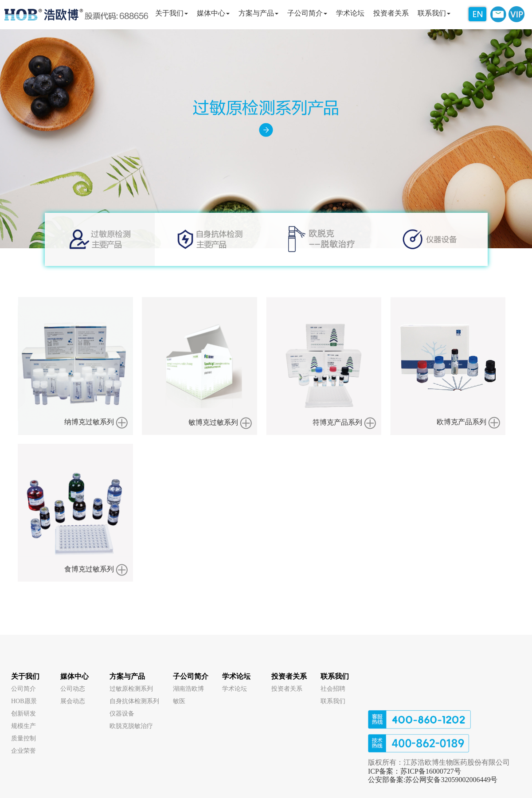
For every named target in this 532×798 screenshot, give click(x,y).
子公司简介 (191, 676)
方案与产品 (127, 676)
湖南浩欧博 (188, 689)
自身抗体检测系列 (134, 701)
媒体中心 (74, 676)
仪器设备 (122, 714)
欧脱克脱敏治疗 (131, 726)
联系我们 (335, 676)
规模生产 (23, 726)
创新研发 (23, 714)
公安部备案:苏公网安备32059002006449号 (433, 780)
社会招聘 (333, 689)
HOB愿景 (24, 701)
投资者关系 (289, 676)
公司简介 (23, 689)
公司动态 (73, 689)
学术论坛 (236, 676)
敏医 (179, 701)
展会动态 (73, 701)
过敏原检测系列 (131, 689)
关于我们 (25, 676)
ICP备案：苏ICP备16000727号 (415, 771)
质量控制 (23, 738)
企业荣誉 (23, 751)
